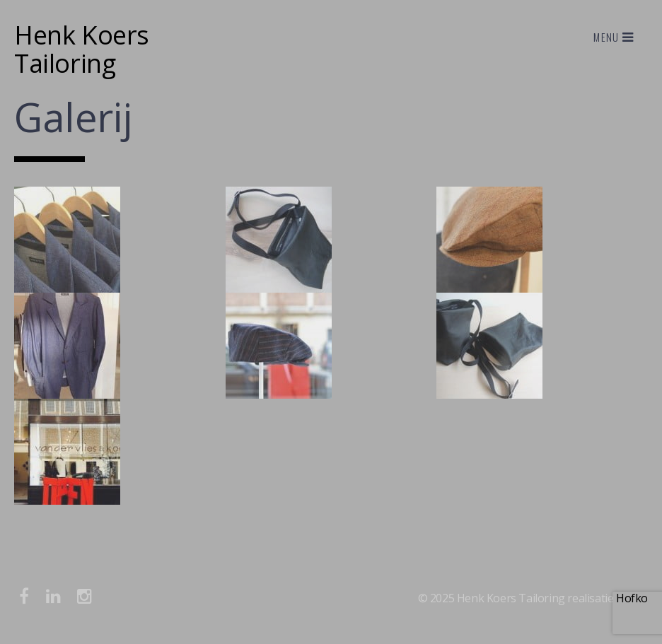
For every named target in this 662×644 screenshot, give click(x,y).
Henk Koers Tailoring (82, 49)
